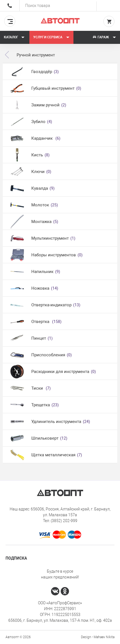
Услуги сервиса (51, 37)
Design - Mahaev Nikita (98, 637)
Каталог (14, 37)
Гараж (104, 37)
